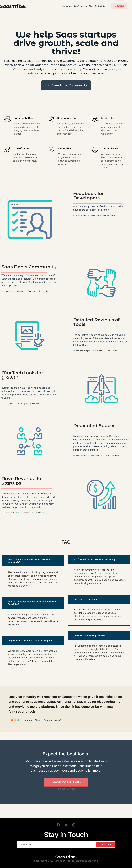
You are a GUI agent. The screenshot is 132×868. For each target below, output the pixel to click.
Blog (91, 6)
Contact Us (100, 6)
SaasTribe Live (80, 6)
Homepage (67, 6)
